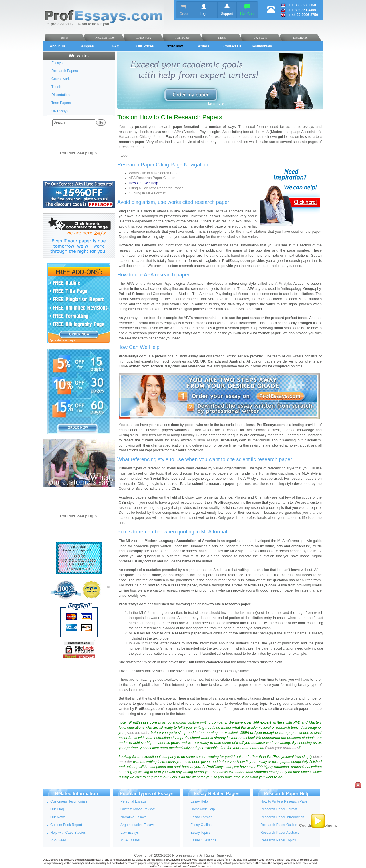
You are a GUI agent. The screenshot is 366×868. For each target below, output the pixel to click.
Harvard (125, 137)
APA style (283, 284)
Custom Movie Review (137, 809)
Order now (174, 46)
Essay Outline (201, 825)
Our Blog (57, 809)
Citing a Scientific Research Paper (156, 188)
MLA (265, 132)
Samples (86, 46)
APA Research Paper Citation (152, 178)
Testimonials (262, 46)
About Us (57, 46)
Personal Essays (133, 801)
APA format (143, 643)
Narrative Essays (133, 817)
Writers (203, 46)
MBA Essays (130, 840)
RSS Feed (58, 840)
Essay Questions (203, 840)
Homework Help (203, 809)
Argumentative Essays (137, 825)
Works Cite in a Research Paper (154, 173)
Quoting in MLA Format (147, 193)
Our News (58, 817)
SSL (108, 587)
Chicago (146, 137)
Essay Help (199, 801)
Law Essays (130, 833)
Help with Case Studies (68, 833)
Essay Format (201, 817)
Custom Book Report (66, 825)
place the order (138, 733)
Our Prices (145, 46)
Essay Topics (200, 833)
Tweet (123, 156)
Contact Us (232, 46)
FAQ (116, 46)
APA (178, 132)
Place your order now (282, 748)
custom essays (206, 440)
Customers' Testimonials (69, 801)
